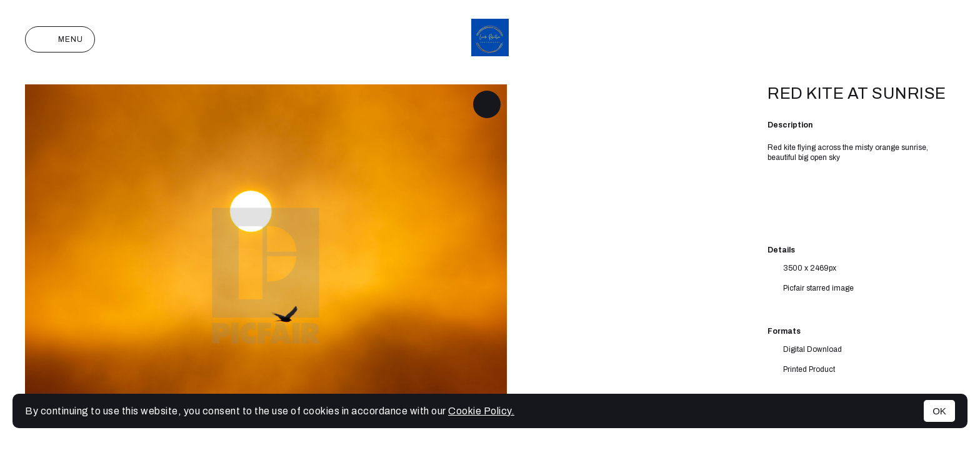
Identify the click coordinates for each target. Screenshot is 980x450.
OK (939, 411)
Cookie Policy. (481, 411)
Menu (60, 39)
